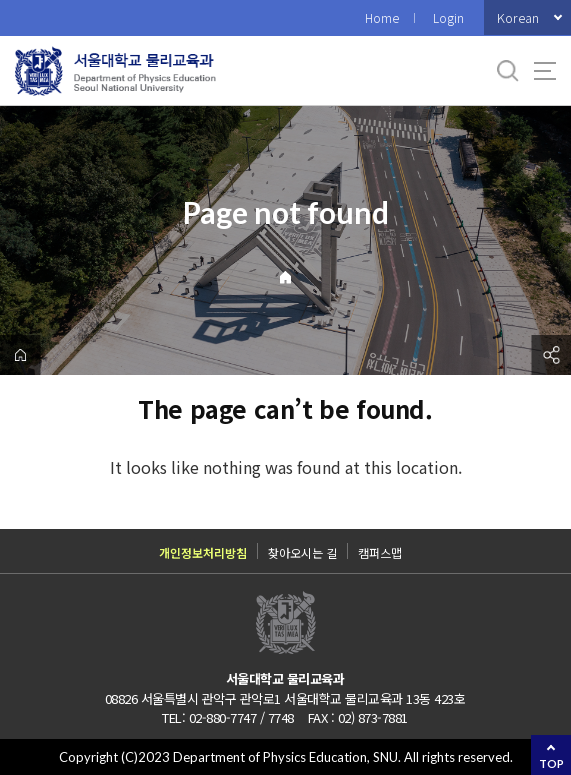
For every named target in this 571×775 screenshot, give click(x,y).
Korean (518, 17)
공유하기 (551, 355)
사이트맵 (545, 71)
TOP (551, 763)
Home (382, 17)
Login (448, 17)
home (20, 355)
